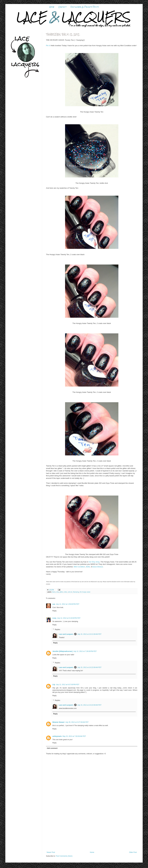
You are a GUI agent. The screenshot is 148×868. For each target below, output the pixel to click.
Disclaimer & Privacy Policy (85, 7)
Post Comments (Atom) (64, 856)
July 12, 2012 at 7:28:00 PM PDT (85, 651)
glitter (61, 592)
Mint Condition (79, 567)
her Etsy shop (94, 562)
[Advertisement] (92, 831)
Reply (54, 611)
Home (52, 7)
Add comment (52, 748)
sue (54, 604)
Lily (54, 685)
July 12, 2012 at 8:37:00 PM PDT (68, 685)
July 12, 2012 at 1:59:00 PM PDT (68, 604)
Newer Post (51, 852)
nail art (70, 592)
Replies (57, 630)
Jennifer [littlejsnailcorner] (62, 651)
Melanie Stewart (58, 722)
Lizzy (54, 618)
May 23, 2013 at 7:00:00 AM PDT (74, 736)
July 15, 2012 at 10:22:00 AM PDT (89, 667)
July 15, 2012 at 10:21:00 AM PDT (89, 634)
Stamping (76, 592)
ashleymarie (57, 736)
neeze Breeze (98, 567)
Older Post (133, 852)
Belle (88, 567)
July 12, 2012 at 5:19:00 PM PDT (69, 618)
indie (65, 592)
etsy (58, 592)
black (54, 592)
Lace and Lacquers (66, 634)
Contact (62, 7)
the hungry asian (85, 592)
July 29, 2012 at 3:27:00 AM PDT (77, 722)
